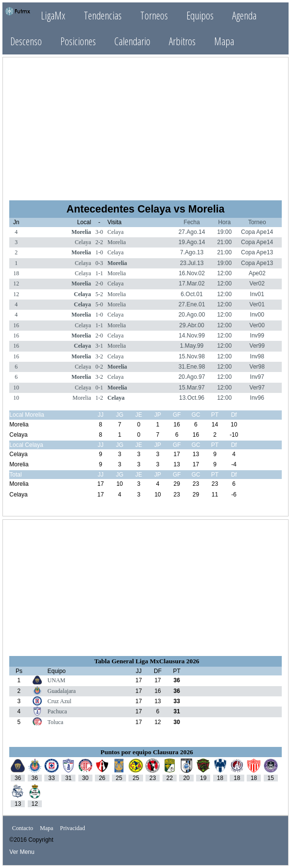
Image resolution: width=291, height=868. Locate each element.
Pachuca (57, 711)
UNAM (57, 680)
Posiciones (78, 41)
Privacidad (72, 828)
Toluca (55, 722)
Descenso (26, 41)
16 (16, 325)
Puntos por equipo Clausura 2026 (147, 752)
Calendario (132, 41)
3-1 (99, 346)
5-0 (99, 304)
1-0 (99, 252)
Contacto (23, 828)
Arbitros (182, 41)
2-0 (99, 283)
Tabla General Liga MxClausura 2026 (147, 661)
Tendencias (103, 15)
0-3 (99, 263)
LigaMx (53, 15)
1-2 (99, 398)
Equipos (200, 15)
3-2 (99, 356)
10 (16, 388)
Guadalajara (62, 691)
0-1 (99, 388)
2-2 (99, 242)
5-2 (99, 294)
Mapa (224, 41)
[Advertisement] (145, 124)
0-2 (99, 367)
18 (16, 273)
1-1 (99, 273)
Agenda (244, 15)
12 (16, 283)
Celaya (116, 232)
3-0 (99, 232)
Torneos (154, 15)
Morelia (81, 232)
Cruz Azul (60, 701)
